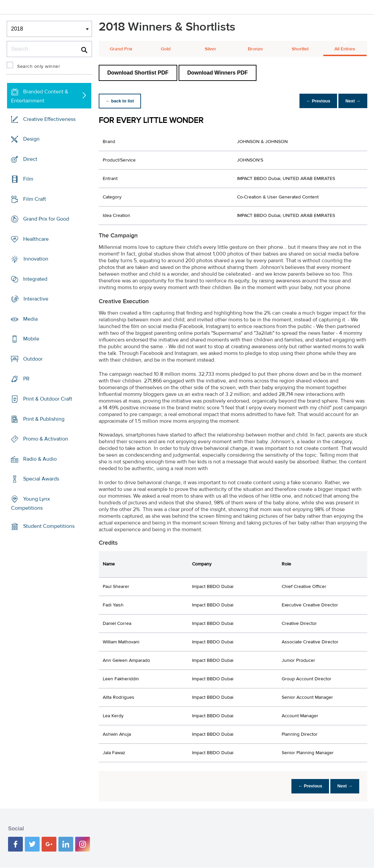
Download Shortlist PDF (138, 73)
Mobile (31, 339)
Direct (30, 159)
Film (28, 179)
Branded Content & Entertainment (40, 96)
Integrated (35, 279)
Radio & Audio (40, 459)
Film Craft (35, 199)
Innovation (36, 259)
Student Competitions (49, 526)
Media (30, 319)
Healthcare (36, 239)
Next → (352, 101)
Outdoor (33, 359)
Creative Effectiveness (49, 119)
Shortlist (300, 49)
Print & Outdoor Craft (48, 399)
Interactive (36, 299)
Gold (166, 49)
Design (31, 139)
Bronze (255, 49)
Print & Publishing (44, 419)
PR (26, 379)
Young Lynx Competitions (31, 503)
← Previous (315, 101)
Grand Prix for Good (46, 219)
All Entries (345, 49)
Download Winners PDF (218, 73)
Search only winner (39, 66)
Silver (211, 49)
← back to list (121, 101)
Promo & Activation (46, 439)
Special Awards (41, 479)
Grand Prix (121, 49)
